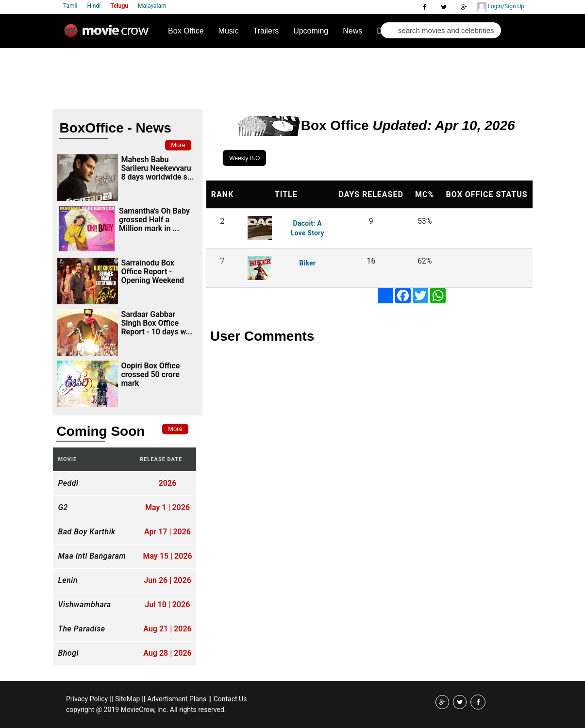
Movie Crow (109, 34)
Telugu (119, 6)
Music (229, 31)
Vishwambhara (84, 605)
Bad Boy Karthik (86, 532)
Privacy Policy (87, 699)
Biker (307, 263)
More (178, 145)
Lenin (67, 580)
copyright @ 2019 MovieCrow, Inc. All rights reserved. (146, 710)
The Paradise (81, 629)
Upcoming (311, 31)
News (352, 31)
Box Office (186, 31)
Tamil (70, 6)
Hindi (94, 6)
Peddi (68, 483)
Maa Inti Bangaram (92, 556)
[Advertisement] (234, 76)
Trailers (266, 31)
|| (111, 699)
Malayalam (152, 6)
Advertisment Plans (177, 699)
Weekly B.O (244, 158)
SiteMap (127, 699)
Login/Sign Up (501, 7)
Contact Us (230, 699)
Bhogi (68, 653)
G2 (63, 508)
